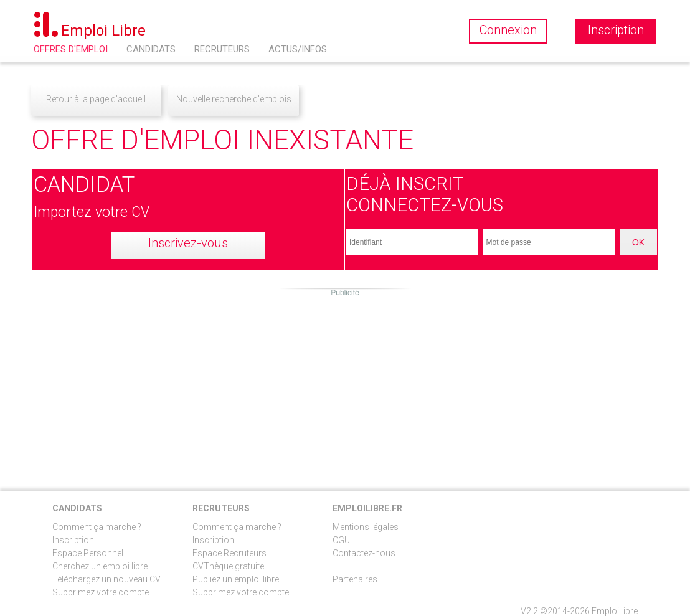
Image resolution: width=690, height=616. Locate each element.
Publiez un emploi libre (236, 579)
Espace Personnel (88, 553)
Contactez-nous (364, 553)
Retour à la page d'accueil (96, 99)
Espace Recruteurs (229, 553)
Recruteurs (222, 49)
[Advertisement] (345, 385)
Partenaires (355, 579)
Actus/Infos (298, 49)
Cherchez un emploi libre (100, 566)
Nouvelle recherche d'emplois (234, 99)
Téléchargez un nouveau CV (106, 579)
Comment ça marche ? (97, 527)
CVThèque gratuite (228, 566)
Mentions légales (366, 527)
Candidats (151, 49)
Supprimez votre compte (101, 592)
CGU (341, 540)
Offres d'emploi (71, 49)
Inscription (73, 540)
